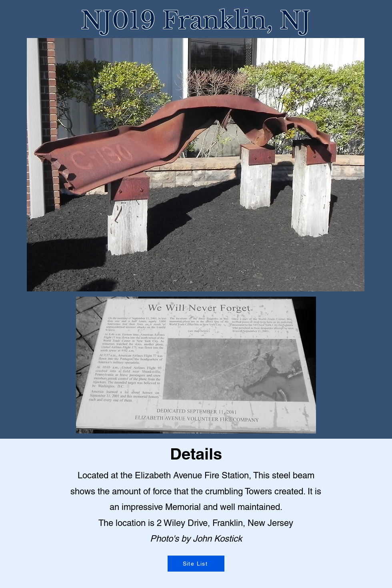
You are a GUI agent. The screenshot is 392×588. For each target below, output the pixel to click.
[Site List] (196, 564)
